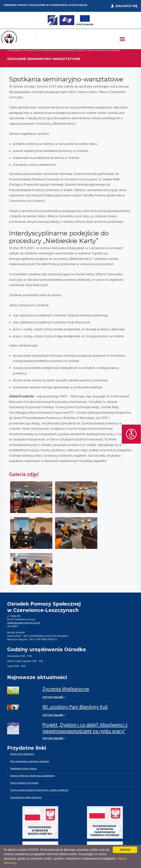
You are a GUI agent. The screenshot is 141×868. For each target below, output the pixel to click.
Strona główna (14, 51)
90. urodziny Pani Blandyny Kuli (75, 707)
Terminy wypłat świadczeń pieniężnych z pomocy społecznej (39, 790)
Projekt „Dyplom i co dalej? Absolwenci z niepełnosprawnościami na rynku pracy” (85, 728)
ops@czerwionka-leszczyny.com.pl (24, 623)
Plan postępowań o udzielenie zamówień (30, 762)
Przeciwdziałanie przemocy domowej (57, 51)
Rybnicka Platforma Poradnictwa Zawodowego (32, 776)
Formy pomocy (30, 51)
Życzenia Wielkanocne (66, 689)
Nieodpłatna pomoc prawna (23, 769)
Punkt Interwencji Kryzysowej (24, 783)
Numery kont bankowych (22, 754)
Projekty (80, 51)
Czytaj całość (53, 697)
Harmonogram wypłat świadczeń (26, 798)
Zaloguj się (126, 6)
